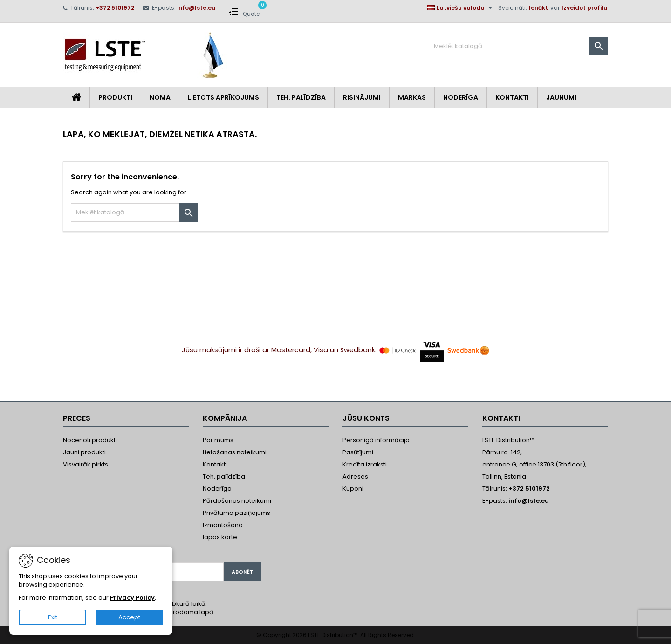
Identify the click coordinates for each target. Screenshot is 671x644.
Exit (53, 617)
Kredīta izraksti (365, 464)
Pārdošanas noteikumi (237, 501)
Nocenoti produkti (90, 440)
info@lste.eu (196, 8)
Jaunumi (561, 97)
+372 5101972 (115, 8)
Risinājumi (362, 97)
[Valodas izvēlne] (461, 8)
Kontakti (512, 97)
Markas (412, 97)
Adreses (355, 476)
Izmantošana (223, 525)
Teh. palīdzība (224, 476)
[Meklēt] (518, 46)
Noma (160, 97)
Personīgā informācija (376, 440)
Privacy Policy (132, 598)
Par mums (218, 440)
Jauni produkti (84, 452)
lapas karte (220, 537)
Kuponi (353, 489)
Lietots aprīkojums (223, 97)
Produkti (115, 97)
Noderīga (461, 97)
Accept (129, 617)
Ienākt (538, 8)
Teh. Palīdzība (301, 97)
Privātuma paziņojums (236, 513)
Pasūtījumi (358, 452)
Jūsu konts (366, 418)
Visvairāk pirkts (86, 464)
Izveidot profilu (584, 8)
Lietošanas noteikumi (235, 452)
